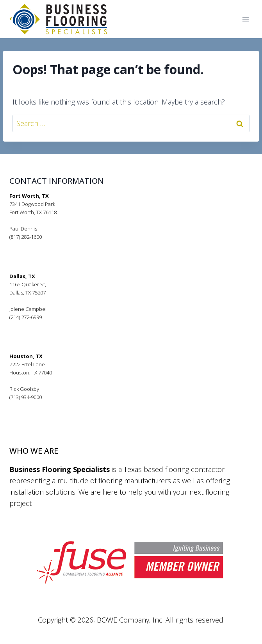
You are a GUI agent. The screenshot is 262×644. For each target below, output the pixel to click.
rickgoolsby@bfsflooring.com (43, 405)
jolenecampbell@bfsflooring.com (48, 325)
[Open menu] (245, 19)
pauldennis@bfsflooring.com (43, 245)
